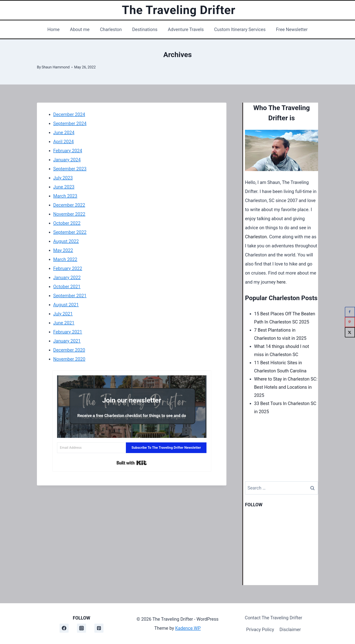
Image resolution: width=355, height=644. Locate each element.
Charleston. (257, 237)
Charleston (111, 29)
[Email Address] (92, 448)
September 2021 (70, 296)
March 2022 (65, 259)
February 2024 (68, 151)
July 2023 (63, 178)
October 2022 (67, 223)
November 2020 (69, 359)
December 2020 (69, 350)
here (281, 282)
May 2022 (63, 250)
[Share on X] (350, 332)
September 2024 (70, 123)
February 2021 (68, 332)
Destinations (145, 29)
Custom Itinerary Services (240, 29)
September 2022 (70, 232)
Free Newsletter (292, 29)
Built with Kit (132, 463)
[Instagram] (82, 628)
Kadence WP (188, 628)
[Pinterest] (99, 628)
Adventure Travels (186, 29)
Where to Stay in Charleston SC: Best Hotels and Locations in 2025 (286, 387)
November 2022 (69, 214)
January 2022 (67, 277)
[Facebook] (64, 628)
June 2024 (64, 133)
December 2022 (69, 205)
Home (53, 29)
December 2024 (69, 114)
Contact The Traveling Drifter (273, 618)
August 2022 (66, 241)
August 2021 (66, 305)
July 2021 (63, 314)
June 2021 (64, 323)
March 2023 (65, 196)
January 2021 (67, 341)
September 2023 (70, 169)
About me (80, 29)
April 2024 (64, 142)
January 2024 (67, 160)
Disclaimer (290, 630)
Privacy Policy (260, 630)
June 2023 (64, 187)
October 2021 (67, 287)
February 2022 (68, 268)
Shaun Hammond (56, 67)
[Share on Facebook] (350, 312)
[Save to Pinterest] (350, 322)
